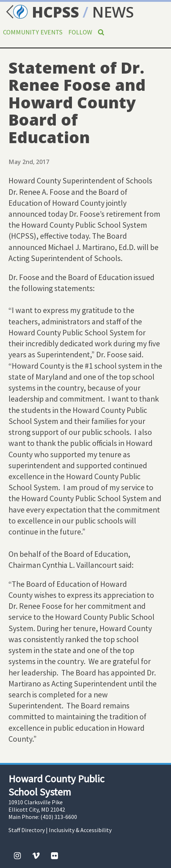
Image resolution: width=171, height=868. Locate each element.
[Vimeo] (36, 856)
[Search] (101, 32)
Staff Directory (27, 830)
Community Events (33, 32)
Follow (80, 32)
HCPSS (41, 12)
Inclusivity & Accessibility (80, 830)
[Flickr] (54, 856)
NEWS (113, 12)
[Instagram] (17, 856)
